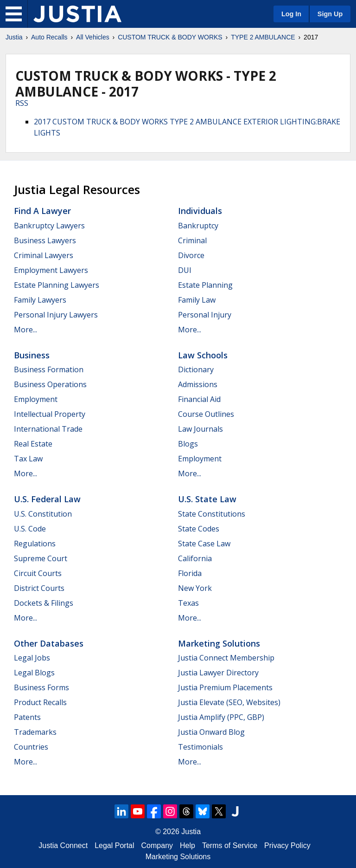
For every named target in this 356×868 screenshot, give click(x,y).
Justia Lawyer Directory (218, 673)
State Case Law (204, 544)
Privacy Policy (287, 845)
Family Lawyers (40, 300)
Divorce (191, 255)
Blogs (188, 444)
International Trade (48, 429)
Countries (31, 747)
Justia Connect (63, 845)
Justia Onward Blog (211, 732)
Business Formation (49, 369)
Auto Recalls (49, 37)
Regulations (35, 544)
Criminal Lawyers (44, 255)
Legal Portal (114, 845)
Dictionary (196, 369)
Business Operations (50, 384)
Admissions (198, 384)
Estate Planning (205, 285)
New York (195, 588)
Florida (190, 573)
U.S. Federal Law (47, 499)
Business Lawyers (45, 240)
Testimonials (200, 747)
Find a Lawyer (42, 211)
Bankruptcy (198, 226)
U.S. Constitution (43, 514)
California (195, 558)
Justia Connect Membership (226, 658)
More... (25, 330)
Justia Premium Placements (225, 687)
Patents (27, 717)
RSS (22, 103)
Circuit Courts (38, 573)
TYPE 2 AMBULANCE (263, 37)
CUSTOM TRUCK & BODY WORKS (170, 37)
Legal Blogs (34, 673)
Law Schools (203, 355)
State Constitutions (212, 514)
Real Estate (33, 444)
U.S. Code (30, 529)
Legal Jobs (32, 658)
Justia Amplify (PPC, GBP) (221, 717)
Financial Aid (199, 399)
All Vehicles (93, 37)
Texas (188, 603)
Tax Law (28, 459)
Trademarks (35, 732)
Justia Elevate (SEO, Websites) (229, 702)
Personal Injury (205, 315)
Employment (36, 399)
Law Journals (200, 429)
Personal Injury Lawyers (56, 315)
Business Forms (41, 687)
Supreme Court (41, 558)
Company (157, 845)
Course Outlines (206, 414)
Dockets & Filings (44, 603)
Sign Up (330, 14)
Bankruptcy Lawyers (49, 226)
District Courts (39, 588)
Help (188, 845)
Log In (291, 14)
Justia (14, 37)
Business (32, 355)
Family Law (197, 300)
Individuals (200, 211)
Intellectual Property (50, 414)
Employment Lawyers (51, 270)
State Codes (199, 529)
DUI (185, 270)
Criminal (192, 240)
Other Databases (49, 643)
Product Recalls (40, 702)
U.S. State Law (207, 499)
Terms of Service (230, 845)
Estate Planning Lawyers (57, 285)
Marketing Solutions (219, 643)
